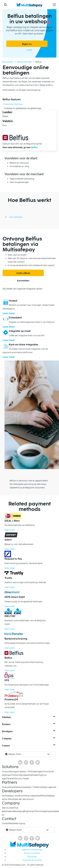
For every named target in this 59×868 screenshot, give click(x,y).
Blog (26, 811)
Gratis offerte (23, 273)
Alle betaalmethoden (29, 775)
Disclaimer (32, 857)
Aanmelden (23, 281)
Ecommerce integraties (29, 796)
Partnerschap (21, 787)
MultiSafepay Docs (10, 796)
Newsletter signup (17, 823)
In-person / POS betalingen (30, 772)
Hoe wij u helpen (22, 779)
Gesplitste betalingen (14, 104)
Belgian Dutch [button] (15, 754)
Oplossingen (8, 62)
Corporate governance (32, 860)
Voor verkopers (16, 217)
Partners (29, 724)
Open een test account (24, 799)
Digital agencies (49, 787)
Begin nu (27, 44)
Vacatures (51, 811)
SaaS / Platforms (34, 787)
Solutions (29, 717)
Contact (29, 746)
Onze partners (8, 787)
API (41, 796)
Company (29, 738)
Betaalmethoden (24, 62)
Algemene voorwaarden (32, 850)
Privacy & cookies (32, 853)
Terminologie (41, 811)
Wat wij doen (8, 808)
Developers (29, 731)
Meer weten (10, 530)
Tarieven (10, 779)
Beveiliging (19, 811)
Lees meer (9, 313)
